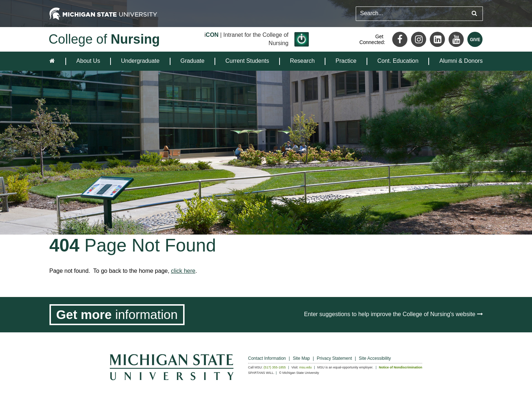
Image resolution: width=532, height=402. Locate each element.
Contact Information (267, 358)
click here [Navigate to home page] (183, 271)
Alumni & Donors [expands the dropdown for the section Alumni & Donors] (461, 61)
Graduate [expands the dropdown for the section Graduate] (193, 61)
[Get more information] (117, 315)
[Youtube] (456, 39)
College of (104, 39)
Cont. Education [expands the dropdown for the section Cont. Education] (398, 61)
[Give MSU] (475, 39)
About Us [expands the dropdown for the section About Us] (88, 61)
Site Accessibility (375, 358)
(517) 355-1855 (275, 367)
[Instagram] (419, 39)
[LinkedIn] (437, 39)
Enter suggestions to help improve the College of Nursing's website (393, 314)
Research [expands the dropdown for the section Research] (302, 61)
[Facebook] (400, 39)
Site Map (301, 358)
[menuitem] (88, 61)
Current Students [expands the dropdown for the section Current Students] (247, 61)
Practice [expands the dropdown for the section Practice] (346, 61)
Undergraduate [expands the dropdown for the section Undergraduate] (140, 61)
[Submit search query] (474, 14)
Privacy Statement (334, 358)
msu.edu (306, 367)
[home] (54, 61)
